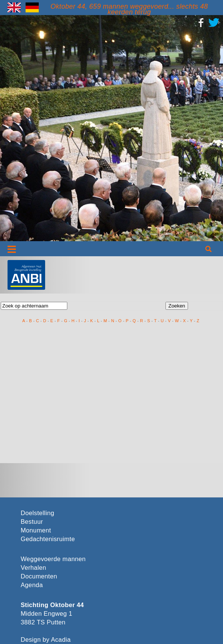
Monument (36, 530)
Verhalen (33, 568)
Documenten (39, 576)
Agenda (32, 585)
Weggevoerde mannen (53, 559)
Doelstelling (37, 513)
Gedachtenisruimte (48, 539)
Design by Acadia (46, 640)
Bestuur (32, 522)
